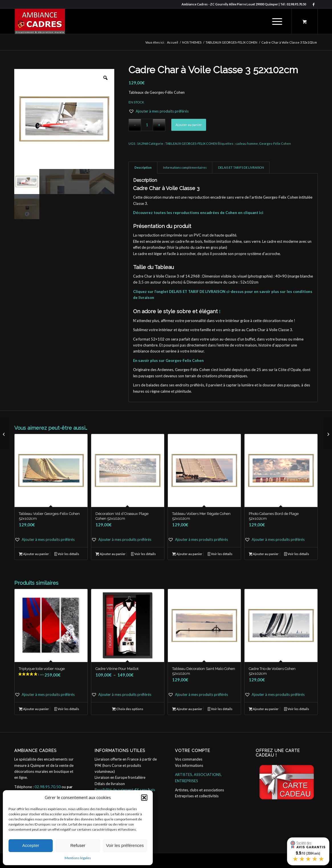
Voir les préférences (125, 845)
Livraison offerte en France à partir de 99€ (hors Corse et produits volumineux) (126, 765)
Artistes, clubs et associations (199, 790)
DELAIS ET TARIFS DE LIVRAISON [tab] (241, 167)
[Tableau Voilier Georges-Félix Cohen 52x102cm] (4, 434)
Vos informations (189, 765)
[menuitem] (277, 21)
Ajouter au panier (189, 125)
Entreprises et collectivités (197, 796)
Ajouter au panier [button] (34, 554)
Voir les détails (67, 554)
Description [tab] (143, 167)
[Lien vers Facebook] (313, 4)
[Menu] (275, 21)
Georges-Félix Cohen (275, 143)
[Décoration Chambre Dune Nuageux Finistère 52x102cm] (328, 434)
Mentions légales (78, 858)
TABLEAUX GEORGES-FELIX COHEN (191, 143)
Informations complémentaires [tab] (185, 167)
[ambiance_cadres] (40, 21)
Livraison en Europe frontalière (120, 777)
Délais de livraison (110, 784)
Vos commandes (189, 759)
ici (261, 213)
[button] (144, 798)
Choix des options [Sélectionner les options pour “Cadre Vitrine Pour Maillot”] (128, 709)
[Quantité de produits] (147, 125)
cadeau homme (247, 143)
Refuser (78, 845)
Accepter (31, 845)
